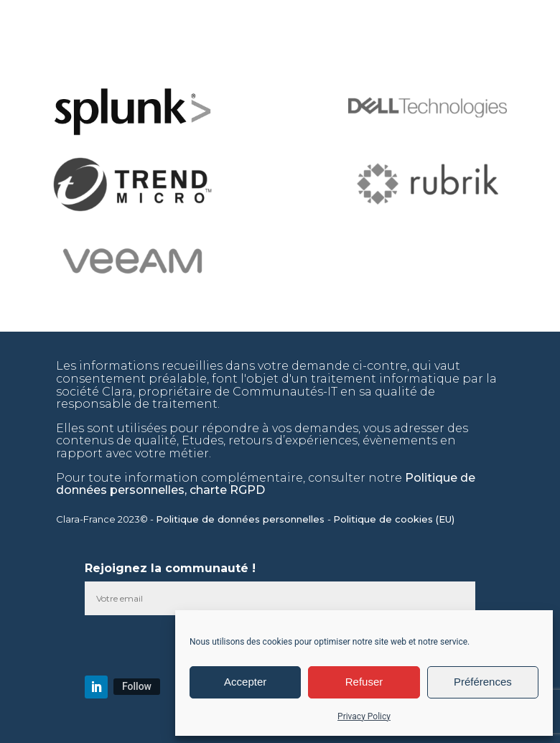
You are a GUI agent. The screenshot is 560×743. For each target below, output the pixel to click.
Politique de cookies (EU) (395, 519)
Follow (137, 686)
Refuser (364, 682)
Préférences (483, 682)
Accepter (245, 682)
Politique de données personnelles (242, 519)
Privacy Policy (364, 716)
